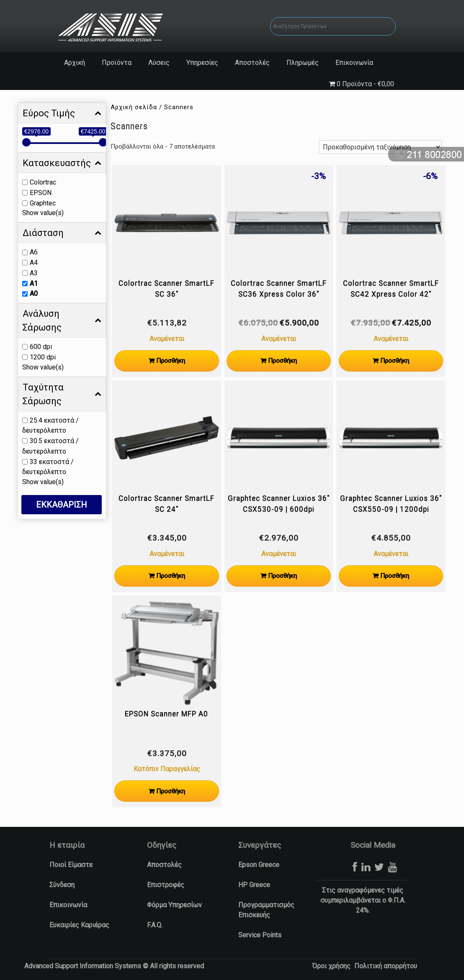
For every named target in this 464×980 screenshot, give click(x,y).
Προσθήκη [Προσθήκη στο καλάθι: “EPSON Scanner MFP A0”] (171, 791)
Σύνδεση (62, 885)
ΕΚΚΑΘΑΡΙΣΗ (62, 505)
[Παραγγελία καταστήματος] (380, 147)
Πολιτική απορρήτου (386, 966)
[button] (10, 970)
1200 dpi (43, 357)
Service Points (260, 935)
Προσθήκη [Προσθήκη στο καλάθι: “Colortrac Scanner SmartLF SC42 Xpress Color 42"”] (395, 361)
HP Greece (254, 885)
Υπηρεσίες (202, 63)
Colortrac (43, 182)
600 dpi (41, 347)
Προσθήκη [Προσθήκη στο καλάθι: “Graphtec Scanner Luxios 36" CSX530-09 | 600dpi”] (282, 576)
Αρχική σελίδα (134, 107)
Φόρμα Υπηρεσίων (174, 905)
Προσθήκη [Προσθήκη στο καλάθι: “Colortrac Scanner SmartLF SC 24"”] (171, 576)
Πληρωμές (303, 63)
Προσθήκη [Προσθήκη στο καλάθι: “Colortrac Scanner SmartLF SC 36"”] (171, 361)
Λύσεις (159, 63)
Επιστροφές (166, 885)
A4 (34, 263)
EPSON (41, 193)
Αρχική (75, 63)
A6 (34, 252)
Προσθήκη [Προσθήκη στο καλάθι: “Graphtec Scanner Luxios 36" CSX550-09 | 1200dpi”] (395, 576)
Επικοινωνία (354, 63)
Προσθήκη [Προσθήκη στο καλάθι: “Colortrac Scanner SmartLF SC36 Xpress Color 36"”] (282, 361)
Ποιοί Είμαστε (71, 865)
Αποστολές (252, 63)
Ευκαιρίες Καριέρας (79, 925)
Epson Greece (259, 865)
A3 (34, 273)
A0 (34, 294)
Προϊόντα (117, 63)
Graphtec (43, 203)
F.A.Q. (155, 925)
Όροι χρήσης (331, 966)
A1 (34, 283)
